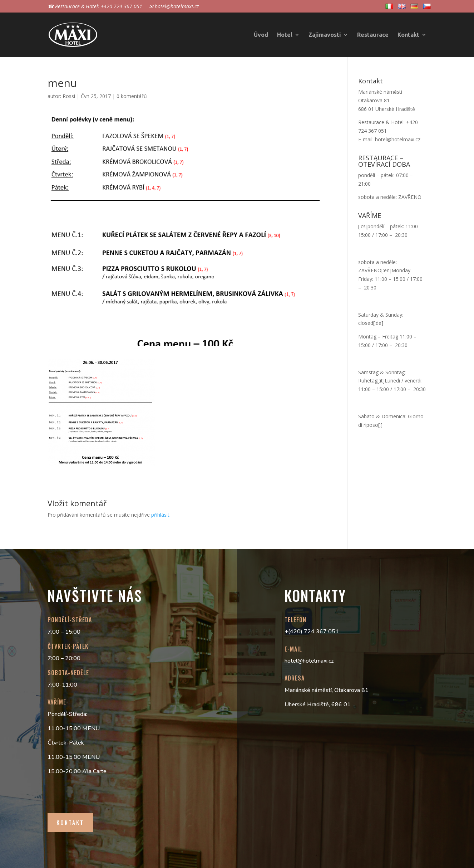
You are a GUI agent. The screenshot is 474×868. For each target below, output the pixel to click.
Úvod (261, 35)
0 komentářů (132, 96)
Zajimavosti (325, 35)
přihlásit (160, 515)
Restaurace (373, 35)
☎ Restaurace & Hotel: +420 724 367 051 (95, 7)
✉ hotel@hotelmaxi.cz (174, 7)
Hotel (285, 35)
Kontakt (408, 35)
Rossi (69, 96)
